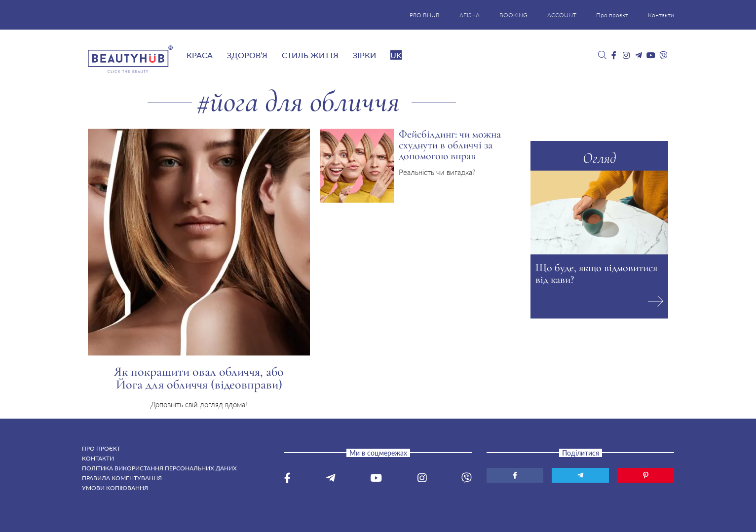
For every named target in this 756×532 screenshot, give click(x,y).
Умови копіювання (115, 488)
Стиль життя (310, 55)
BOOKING (513, 15)
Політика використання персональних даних (159, 468)
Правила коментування (122, 478)
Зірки (364, 55)
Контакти (661, 15)
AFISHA (470, 15)
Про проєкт (612, 15)
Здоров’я (247, 55)
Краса (200, 55)
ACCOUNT (562, 15)
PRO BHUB (425, 15)
